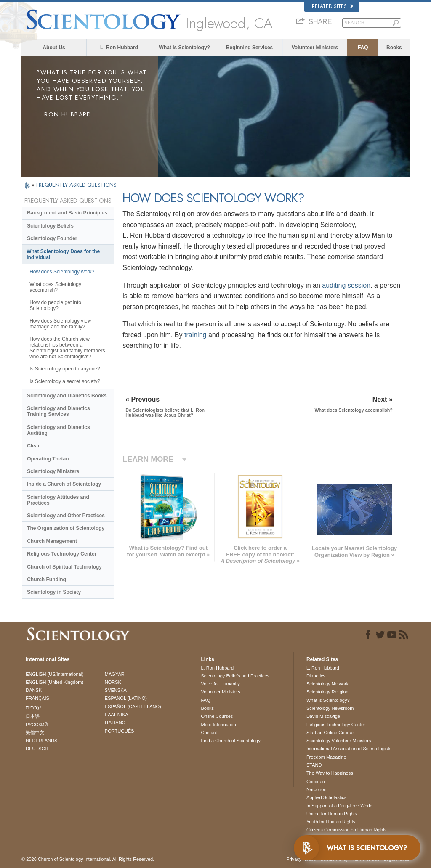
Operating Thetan (48, 459)
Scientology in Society (54, 592)
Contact (209, 733)
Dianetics (316, 676)
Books (394, 48)
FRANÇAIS (37, 698)
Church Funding (47, 580)
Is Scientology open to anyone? (65, 369)
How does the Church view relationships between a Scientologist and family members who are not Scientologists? (67, 348)
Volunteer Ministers (315, 48)
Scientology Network (327, 684)
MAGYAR (115, 674)
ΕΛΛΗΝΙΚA (117, 715)
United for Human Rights (332, 814)
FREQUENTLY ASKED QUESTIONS (76, 185)
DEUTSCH (37, 749)
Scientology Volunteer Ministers (339, 741)
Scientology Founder (52, 238)
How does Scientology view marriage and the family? (60, 324)
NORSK (113, 682)
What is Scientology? (185, 48)
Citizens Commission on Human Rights (347, 830)
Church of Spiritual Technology (64, 567)
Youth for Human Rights (331, 822)
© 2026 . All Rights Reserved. (88, 859)
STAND (314, 765)
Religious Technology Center (62, 554)
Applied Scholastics (326, 797)
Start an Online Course (330, 733)
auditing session (346, 285)
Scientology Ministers (53, 471)
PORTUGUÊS (119, 731)
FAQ (363, 48)
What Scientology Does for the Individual (63, 254)
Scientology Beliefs (50, 226)
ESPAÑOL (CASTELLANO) (133, 707)
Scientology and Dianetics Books (67, 396)
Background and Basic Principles (67, 213)
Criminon (316, 781)
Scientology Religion (327, 692)
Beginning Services (249, 48)
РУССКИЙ (37, 725)
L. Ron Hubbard (119, 48)
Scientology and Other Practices (66, 516)
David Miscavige (323, 716)
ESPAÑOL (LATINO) (126, 698)
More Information (218, 725)
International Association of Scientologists (349, 749)
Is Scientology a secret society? (65, 381)
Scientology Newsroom (330, 708)
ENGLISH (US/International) (55, 674)
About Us (54, 48)
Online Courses (217, 716)
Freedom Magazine (326, 757)
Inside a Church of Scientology (64, 484)
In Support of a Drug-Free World (339, 806)
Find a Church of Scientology (230, 741)
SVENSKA (116, 690)
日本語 (33, 716)
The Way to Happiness (330, 773)
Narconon (317, 789)
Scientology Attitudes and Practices (58, 500)
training (195, 335)
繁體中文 (35, 733)
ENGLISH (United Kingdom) (55, 682)
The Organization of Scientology (66, 528)
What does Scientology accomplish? (55, 287)
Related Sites (333, 6)
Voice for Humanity (220, 684)
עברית (33, 707)
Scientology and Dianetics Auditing (58, 430)
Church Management (52, 541)
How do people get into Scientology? (55, 305)
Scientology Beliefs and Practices (235, 676)
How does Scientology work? (62, 272)
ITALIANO (115, 722)
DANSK (34, 690)
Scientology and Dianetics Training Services (58, 411)
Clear (33, 446)
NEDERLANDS (41, 741)
